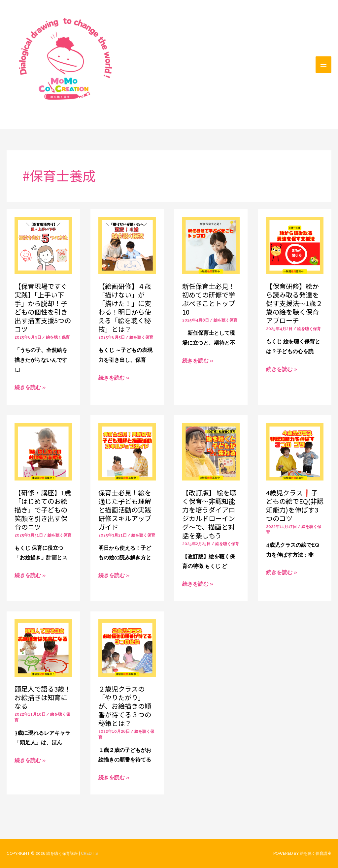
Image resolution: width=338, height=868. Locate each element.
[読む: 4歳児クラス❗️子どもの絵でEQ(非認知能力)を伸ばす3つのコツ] (295, 451)
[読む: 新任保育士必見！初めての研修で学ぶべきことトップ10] (211, 245)
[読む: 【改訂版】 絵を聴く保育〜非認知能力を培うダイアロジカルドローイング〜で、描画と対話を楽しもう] (211, 451)
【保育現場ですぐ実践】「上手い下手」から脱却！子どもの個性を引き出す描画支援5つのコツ (43, 308)
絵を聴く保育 (58, 337)
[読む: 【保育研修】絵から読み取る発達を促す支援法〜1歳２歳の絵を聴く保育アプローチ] (295, 245)
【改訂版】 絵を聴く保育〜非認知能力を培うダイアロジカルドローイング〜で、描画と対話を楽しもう (209, 514)
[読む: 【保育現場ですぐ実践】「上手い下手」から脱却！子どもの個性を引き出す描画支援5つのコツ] (43, 245)
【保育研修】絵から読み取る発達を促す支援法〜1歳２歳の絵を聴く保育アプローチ (294, 303)
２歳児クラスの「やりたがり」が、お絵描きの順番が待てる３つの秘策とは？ (125, 706)
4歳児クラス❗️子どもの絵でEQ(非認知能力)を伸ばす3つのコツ (295, 505)
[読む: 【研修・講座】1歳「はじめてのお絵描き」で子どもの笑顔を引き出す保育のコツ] (43, 451)
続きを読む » (30, 387)
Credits (89, 853)
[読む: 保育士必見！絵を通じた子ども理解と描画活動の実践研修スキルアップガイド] (127, 451)
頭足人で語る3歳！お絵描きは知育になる (43, 697)
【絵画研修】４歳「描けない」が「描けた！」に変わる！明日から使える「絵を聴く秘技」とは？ (125, 308)
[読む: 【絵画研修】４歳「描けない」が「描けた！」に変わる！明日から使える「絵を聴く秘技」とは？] (127, 245)
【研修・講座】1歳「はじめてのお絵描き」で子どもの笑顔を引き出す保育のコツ (43, 510)
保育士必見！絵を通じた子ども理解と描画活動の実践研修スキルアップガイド (125, 510)
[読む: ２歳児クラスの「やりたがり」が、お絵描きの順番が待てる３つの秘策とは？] (127, 648)
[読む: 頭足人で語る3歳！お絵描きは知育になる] (43, 648)
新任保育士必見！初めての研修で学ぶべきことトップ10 (209, 299)
